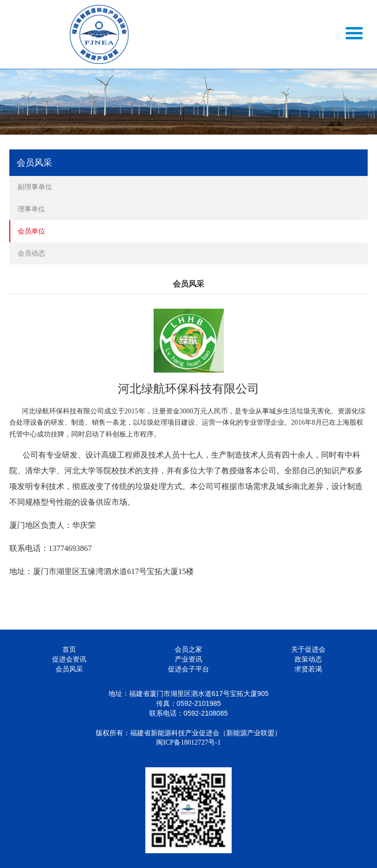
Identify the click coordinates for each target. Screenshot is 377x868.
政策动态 (308, 659)
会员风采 (69, 669)
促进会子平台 (188, 669)
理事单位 (31, 209)
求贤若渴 (308, 669)
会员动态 (31, 253)
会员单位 (31, 231)
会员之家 (188, 649)
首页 (69, 649)
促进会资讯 (69, 659)
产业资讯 (188, 659)
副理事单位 (35, 187)
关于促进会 (308, 649)
